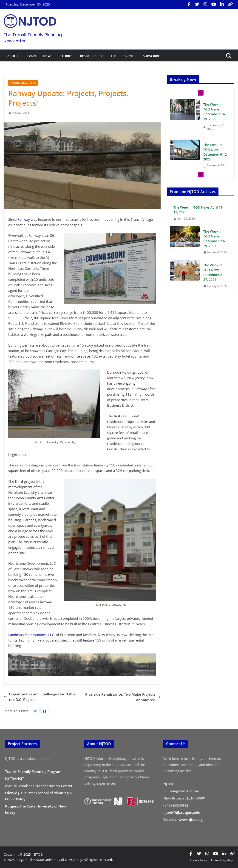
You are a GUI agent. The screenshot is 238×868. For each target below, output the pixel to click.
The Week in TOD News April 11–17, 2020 (199, 210)
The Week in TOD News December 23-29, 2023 (214, 239)
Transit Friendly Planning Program (33, 772)
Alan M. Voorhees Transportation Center (39, 786)
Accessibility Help (222, 860)
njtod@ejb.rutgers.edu (182, 812)
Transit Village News (23, 83)
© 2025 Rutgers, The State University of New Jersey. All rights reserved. (58, 860)
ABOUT (13, 56)
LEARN (31, 56)
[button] (101, 56)
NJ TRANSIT (14, 779)
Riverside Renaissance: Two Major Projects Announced (123, 697)
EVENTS (130, 56)
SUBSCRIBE (151, 56)
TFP (113, 56)
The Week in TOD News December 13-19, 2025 (214, 112)
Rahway (24, 219)
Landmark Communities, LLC (31, 635)
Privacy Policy (198, 860)
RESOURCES (89, 56)
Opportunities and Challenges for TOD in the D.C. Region (40, 697)
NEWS (48, 56)
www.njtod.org (191, 819)
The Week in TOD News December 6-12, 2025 (215, 152)
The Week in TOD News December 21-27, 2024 (214, 272)
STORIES (66, 56)
